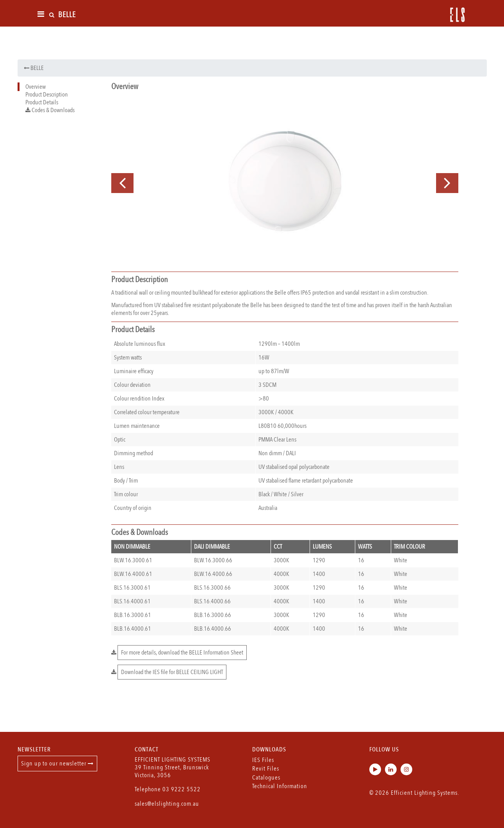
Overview (36, 87)
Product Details (42, 102)
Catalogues (266, 778)
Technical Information (280, 786)
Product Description (47, 95)
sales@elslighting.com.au (167, 804)
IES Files (263, 760)
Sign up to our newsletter (57, 764)
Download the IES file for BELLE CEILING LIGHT (172, 672)
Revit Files (266, 769)
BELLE (34, 68)
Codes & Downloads (50, 110)
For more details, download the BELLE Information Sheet (182, 653)
